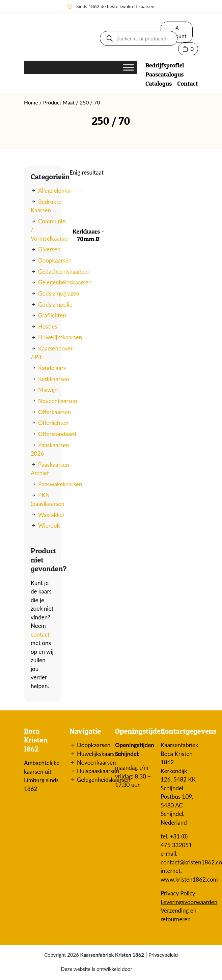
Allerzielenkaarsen (61, 191)
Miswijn (48, 390)
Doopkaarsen (55, 260)
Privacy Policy (178, 893)
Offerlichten (53, 423)
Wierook (49, 526)
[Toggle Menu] (129, 67)
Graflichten (52, 315)
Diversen (49, 249)
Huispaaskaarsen (98, 771)
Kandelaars (52, 368)
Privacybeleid (163, 955)
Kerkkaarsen (54, 379)
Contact (187, 83)
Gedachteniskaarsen (63, 271)
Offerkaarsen (54, 412)
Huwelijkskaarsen (60, 337)
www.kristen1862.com (189, 879)
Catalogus (159, 83)
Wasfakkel (51, 515)
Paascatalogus (165, 74)
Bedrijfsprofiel (165, 65)
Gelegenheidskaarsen (65, 282)
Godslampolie (55, 304)
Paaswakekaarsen (60, 484)
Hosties (48, 326)
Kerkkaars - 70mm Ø (88, 235)
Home (31, 102)
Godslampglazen (59, 293)
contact (40, 634)
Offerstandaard (57, 434)
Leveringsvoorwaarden (189, 902)
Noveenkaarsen (58, 401)
